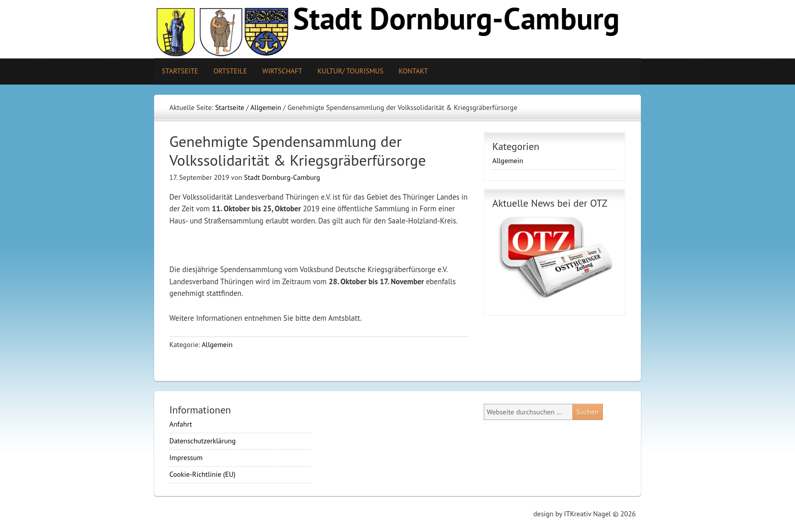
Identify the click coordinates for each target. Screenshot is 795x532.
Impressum (186, 458)
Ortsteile (226, 71)
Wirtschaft (282, 71)
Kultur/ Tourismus (347, 71)
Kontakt (413, 71)
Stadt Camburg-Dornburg (397, 29)
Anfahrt (181, 424)
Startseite (180, 71)
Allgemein (217, 345)
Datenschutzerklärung (203, 441)
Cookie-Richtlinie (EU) (203, 474)
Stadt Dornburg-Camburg (282, 177)
